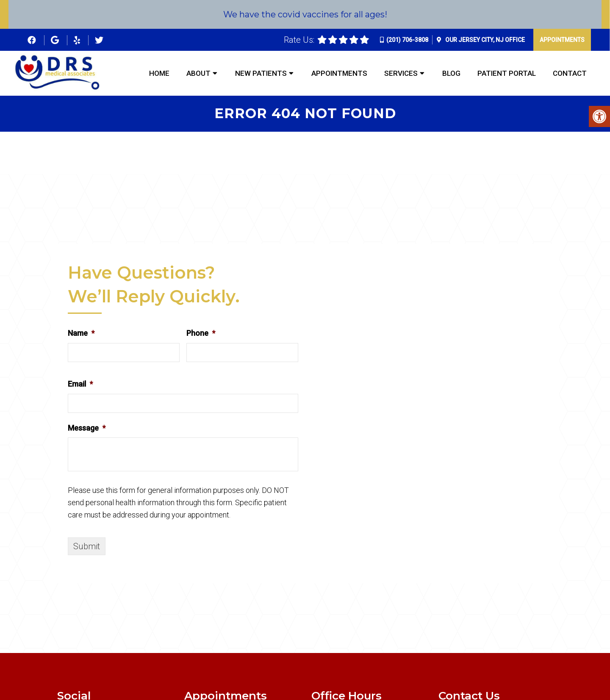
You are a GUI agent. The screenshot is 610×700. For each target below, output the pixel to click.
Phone (201, 333)
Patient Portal (507, 73)
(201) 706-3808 (407, 40)
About (198, 73)
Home (159, 73)
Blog (451, 73)
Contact (570, 73)
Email (80, 384)
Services (401, 73)
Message (87, 428)
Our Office (484, 40)
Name (81, 333)
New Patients (261, 73)
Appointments (562, 40)
